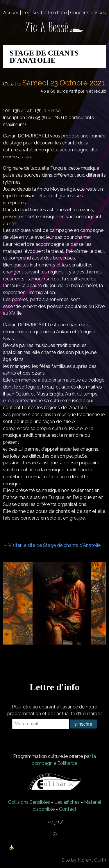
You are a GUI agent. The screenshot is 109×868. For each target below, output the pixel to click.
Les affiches (67, 802)
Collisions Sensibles (29, 802)
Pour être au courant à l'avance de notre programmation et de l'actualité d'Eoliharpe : (55, 710)
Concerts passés (88, 13)
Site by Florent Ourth (84, 860)
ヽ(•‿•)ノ (55, 822)
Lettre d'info (54, 13)
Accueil (11, 13)
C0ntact (68, 809)
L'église (30, 13)
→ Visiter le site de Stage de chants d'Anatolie (52, 545)
